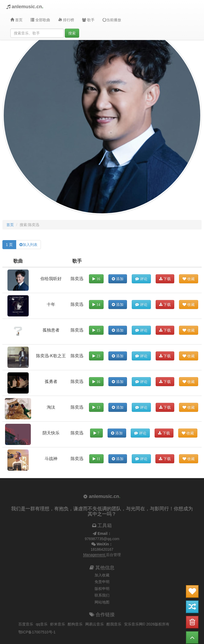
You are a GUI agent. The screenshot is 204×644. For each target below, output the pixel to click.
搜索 (72, 33)
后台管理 (113, 555)
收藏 (189, 279)
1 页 (9, 245)
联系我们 (102, 595)
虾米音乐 (58, 624)
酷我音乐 (114, 624)
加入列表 (30, 245)
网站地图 (102, 602)
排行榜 (66, 20)
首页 (16, 20)
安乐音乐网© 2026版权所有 (147, 624)
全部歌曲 (40, 20)
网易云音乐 (95, 624)
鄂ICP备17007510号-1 (37, 632)
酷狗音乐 (75, 624)
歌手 (88, 20)
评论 (141, 279)
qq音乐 (42, 624)
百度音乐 (26, 624)
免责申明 (102, 582)
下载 (165, 279)
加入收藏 (102, 575)
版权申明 (102, 589)
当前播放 (111, 20)
